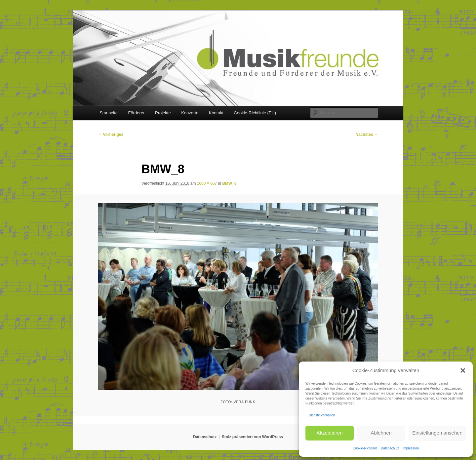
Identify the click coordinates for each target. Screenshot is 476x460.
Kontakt (216, 113)
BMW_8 (229, 183)
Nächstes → (367, 134)
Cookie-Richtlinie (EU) (255, 113)
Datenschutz (390, 448)
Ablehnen (381, 433)
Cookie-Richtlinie (365, 448)
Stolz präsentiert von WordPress (252, 437)
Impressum (411, 448)
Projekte (163, 113)
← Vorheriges (111, 134)
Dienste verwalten (322, 415)
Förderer (137, 113)
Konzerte (190, 113)
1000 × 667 (207, 183)
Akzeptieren (329, 433)
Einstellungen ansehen (437, 433)
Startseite (109, 113)
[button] (463, 370)
